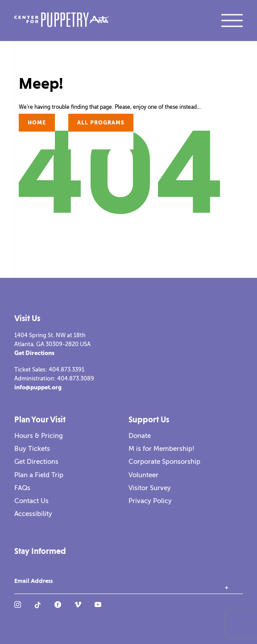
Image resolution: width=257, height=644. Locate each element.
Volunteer (143, 475)
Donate (140, 436)
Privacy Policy (150, 501)
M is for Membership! (162, 449)
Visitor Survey (150, 488)
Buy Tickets (32, 449)
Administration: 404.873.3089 (54, 378)
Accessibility (33, 514)
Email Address (33, 581)
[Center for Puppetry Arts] (62, 21)
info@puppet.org (38, 387)
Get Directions (34, 353)
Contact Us (31, 501)
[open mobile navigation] (232, 21)
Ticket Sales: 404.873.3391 (49, 369)
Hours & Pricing (39, 436)
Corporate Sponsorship (164, 462)
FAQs (22, 488)
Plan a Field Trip (39, 475)
